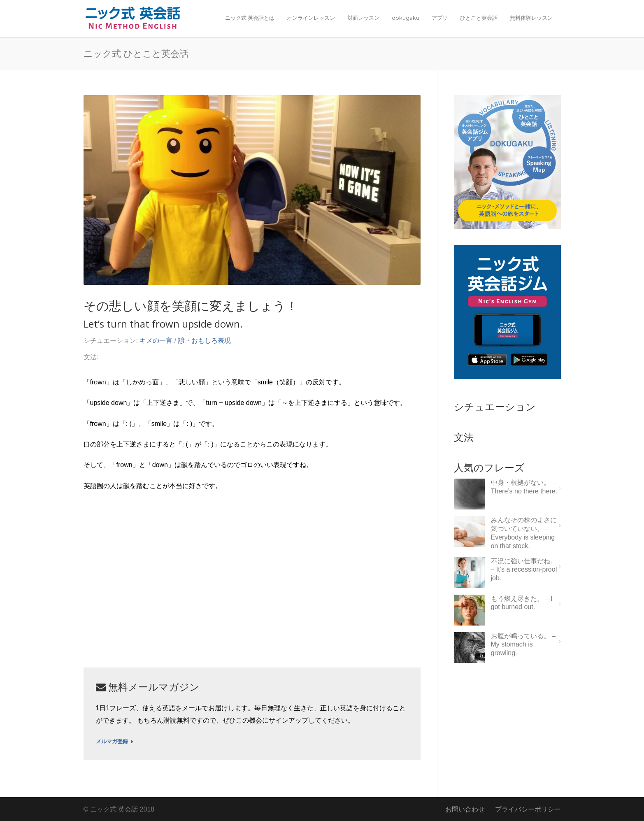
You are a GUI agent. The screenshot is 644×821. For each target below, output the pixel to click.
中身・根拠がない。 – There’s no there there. (524, 487)
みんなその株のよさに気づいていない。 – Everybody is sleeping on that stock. (524, 533)
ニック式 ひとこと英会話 (136, 53)
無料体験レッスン (531, 18)
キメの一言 (156, 341)
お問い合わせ (465, 809)
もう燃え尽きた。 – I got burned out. (522, 603)
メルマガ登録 (115, 742)
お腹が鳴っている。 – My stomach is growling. (523, 645)
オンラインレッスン (311, 18)
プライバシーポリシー (528, 809)
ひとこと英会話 (479, 18)
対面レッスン (363, 18)
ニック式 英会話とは (250, 18)
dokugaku (406, 18)
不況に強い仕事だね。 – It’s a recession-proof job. (524, 570)
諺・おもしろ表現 (205, 341)
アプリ (440, 18)
